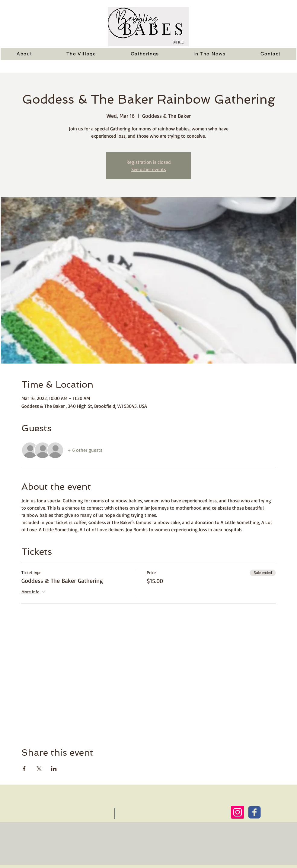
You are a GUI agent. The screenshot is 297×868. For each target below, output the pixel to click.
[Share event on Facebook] (24, 769)
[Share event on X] (39, 769)
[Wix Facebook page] (254, 812)
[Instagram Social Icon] (238, 812)
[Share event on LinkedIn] (54, 769)
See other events (149, 169)
